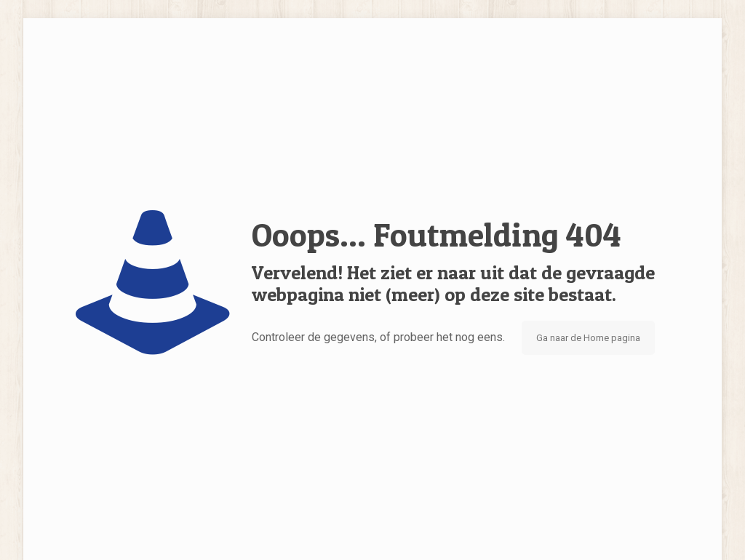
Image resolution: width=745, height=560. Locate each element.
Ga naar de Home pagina (588, 338)
